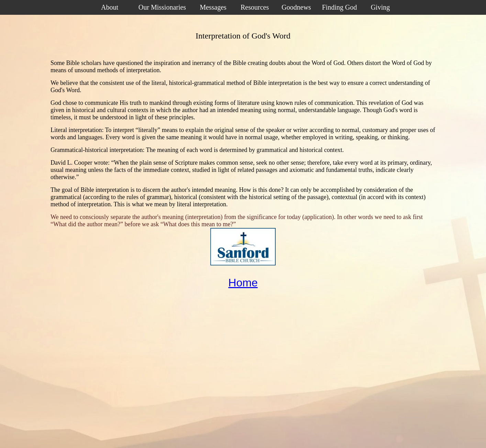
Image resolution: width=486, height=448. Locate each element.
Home (243, 283)
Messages (213, 7)
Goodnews (296, 7)
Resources (255, 7)
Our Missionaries (162, 7)
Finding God (340, 7)
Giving (380, 7)
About (110, 7)
